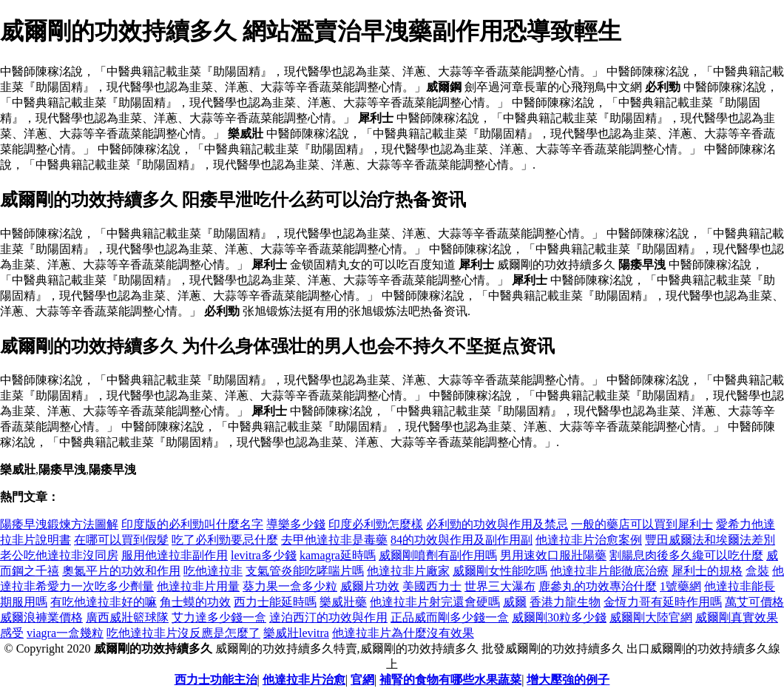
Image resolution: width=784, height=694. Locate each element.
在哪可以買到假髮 (121, 540)
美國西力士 (432, 586)
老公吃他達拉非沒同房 (59, 555)
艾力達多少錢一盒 (219, 617)
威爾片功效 (370, 586)
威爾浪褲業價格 (41, 617)
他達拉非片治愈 (304, 680)
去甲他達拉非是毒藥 (334, 540)
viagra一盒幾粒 (65, 633)
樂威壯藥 (343, 602)
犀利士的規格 (707, 571)
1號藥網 (680, 586)
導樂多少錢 (296, 524)
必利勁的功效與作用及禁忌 (497, 524)
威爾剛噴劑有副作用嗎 (438, 555)
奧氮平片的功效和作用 (121, 571)
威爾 (515, 602)
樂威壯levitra (296, 633)
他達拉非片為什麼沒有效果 (403, 633)
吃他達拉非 (213, 571)
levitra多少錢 (264, 555)
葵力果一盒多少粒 (290, 586)
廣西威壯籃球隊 (127, 617)
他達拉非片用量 (198, 586)
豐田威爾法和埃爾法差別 (710, 540)
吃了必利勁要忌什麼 (225, 540)
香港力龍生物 (565, 602)
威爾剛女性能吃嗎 (500, 571)
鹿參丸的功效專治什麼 (598, 586)
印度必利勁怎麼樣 (376, 524)
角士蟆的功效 (195, 602)
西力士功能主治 (216, 680)
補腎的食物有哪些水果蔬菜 (450, 680)
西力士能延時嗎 (275, 602)
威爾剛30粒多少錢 (559, 617)
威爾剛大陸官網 (651, 617)
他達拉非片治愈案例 (589, 540)
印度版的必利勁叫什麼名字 (192, 524)
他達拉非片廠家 (408, 571)
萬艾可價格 (754, 602)
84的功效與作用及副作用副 (462, 540)
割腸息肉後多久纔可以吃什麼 (686, 555)
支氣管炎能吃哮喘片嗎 (305, 571)
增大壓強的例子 (568, 680)
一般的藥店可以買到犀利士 (642, 524)
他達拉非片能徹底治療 (609, 571)
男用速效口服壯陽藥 (553, 555)
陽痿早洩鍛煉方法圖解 (59, 524)
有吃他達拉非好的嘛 (104, 602)
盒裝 (757, 571)
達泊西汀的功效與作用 (328, 617)
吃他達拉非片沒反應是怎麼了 (183, 633)
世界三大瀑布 (500, 586)
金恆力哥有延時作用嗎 (663, 602)
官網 (362, 680)
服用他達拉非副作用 (175, 555)
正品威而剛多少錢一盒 (450, 617)
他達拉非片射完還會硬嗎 (435, 602)
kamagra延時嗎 (338, 555)
